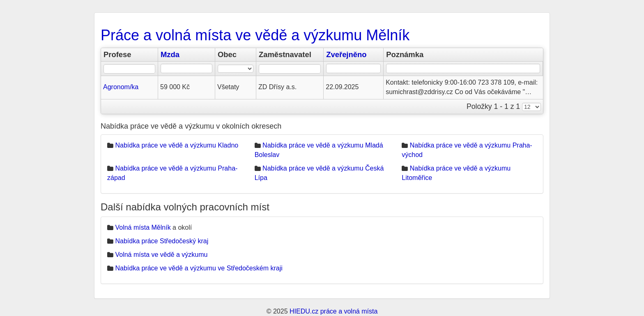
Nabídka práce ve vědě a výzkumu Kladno (177, 145)
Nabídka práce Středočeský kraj (162, 241)
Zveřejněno (346, 54)
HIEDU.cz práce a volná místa (333, 311)
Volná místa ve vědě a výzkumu (161, 255)
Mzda (170, 54)
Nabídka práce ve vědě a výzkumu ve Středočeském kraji (199, 268)
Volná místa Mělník (143, 227)
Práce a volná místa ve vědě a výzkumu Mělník (255, 35)
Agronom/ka (121, 87)
